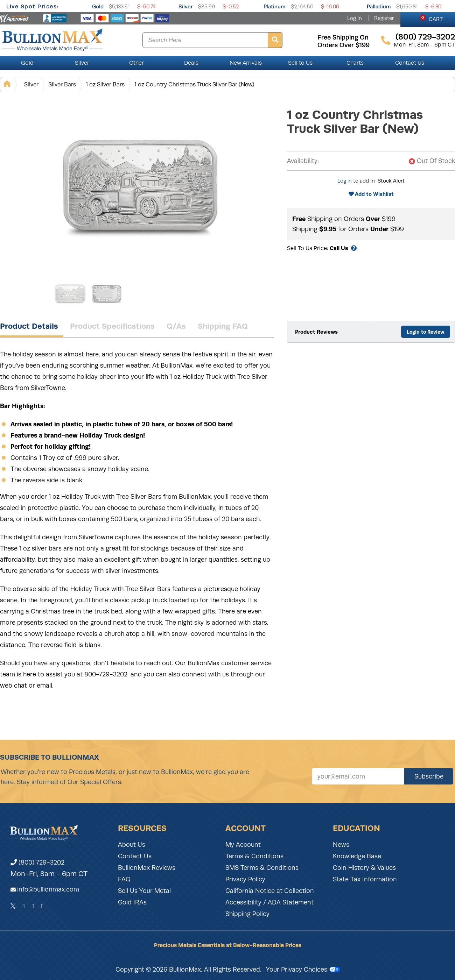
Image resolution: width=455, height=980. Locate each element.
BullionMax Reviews (147, 868)
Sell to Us (300, 63)
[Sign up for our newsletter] (358, 776)
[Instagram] (33, 906)
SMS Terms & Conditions (262, 868)
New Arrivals (246, 63)
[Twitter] (13, 906)
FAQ (124, 879)
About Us (132, 845)
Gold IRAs (132, 902)
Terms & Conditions (254, 856)
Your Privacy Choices (303, 970)
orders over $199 (344, 45)
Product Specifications (112, 326)
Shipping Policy (247, 914)
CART (431, 18)
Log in (345, 181)
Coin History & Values (364, 868)
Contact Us (410, 63)
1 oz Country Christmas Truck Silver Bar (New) (194, 84)
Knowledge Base (357, 856)
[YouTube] (43, 906)
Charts (355, 63)
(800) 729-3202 (37, 862)
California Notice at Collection (270, 891)
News (341, 845)
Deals (191, 63)
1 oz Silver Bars (105, 84)
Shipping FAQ (223, 326)
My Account (243, 845)
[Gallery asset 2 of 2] (107, 293)
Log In (355, 18)
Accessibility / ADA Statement (269, 902)
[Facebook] (24, 906)
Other (136, 63)
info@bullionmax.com (48, 889)
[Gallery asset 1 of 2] (140, 185)
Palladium (379, 6)
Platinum (275, 6)
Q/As (176, 326)
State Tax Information (365, 879)
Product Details (29, 326)
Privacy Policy (245, 879)
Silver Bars (62, 84)
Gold (98, 6)
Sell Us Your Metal (144, 891)
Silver (186, 6)
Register (384, 18)
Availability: (303, 161)
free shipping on (343, 37)
